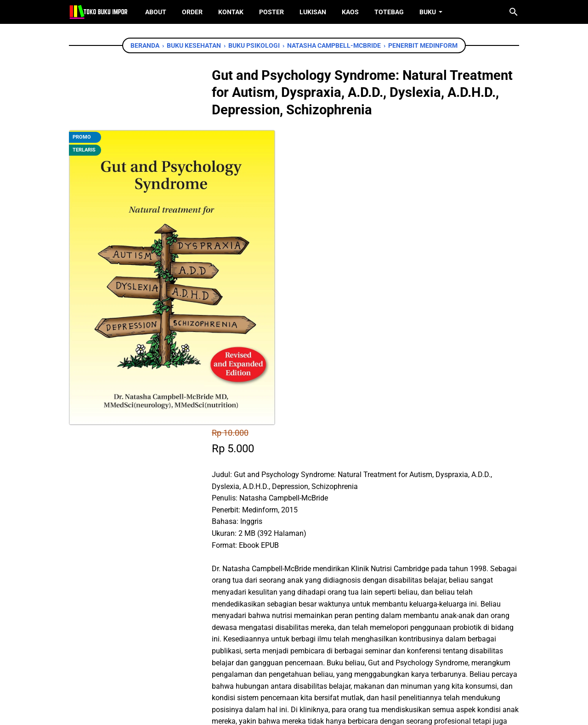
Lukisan (313, 12)
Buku (428, 12)
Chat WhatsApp (281, 537)
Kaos (350, 12)
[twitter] (269, 590)
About (156, 12)
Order (192, 12)
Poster (271, 12)
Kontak (231, 12)
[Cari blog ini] (514, 12)
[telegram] (311, 590)
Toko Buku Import (306, 711)
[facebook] (249, 590)
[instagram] (308, 674)
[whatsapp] (290, 590)
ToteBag (389, 12)
